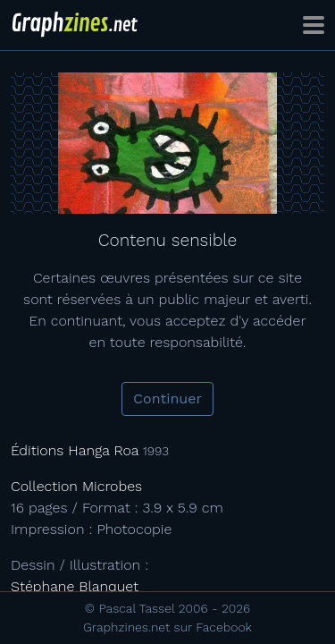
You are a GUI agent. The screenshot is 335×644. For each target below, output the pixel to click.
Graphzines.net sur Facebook (167, 627)
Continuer (167, 398)
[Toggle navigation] (314, 25)
